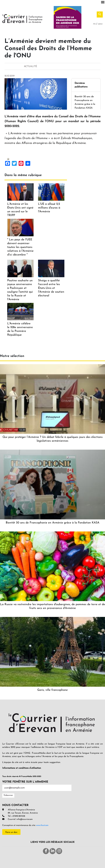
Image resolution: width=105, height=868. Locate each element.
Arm (100, 24)
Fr (95, 24)
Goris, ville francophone (52, 690)
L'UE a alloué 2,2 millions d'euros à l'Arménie (49, 208)
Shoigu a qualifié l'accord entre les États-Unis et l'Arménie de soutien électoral (51, 288)
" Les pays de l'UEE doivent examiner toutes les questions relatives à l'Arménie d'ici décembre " (20, 247)
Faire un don (11, 832)
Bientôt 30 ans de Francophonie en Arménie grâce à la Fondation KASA (52, 523)
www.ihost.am (42, 825)
